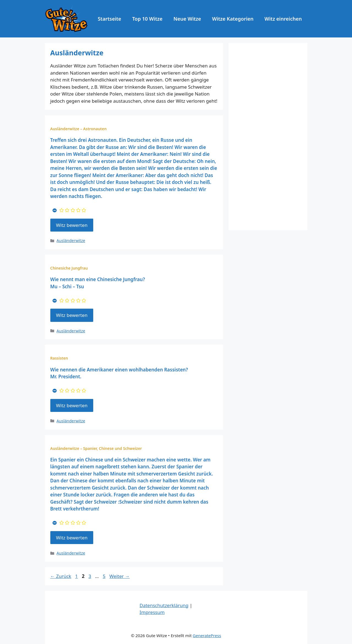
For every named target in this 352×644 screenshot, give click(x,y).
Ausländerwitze (71, 241)
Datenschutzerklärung (164, 605)
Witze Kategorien (233, 19)
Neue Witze (187, 19)
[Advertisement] (268, 137)
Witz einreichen (283, 19)
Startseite (109, 19)
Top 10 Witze (147, 19)
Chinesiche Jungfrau (69, 268)
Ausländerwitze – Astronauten (79, 129)
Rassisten (59, 358)
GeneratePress (207, 635)
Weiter (120, 576)
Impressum (152, 612)
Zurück (61, 576)
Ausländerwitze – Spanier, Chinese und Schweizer (96, 448)
